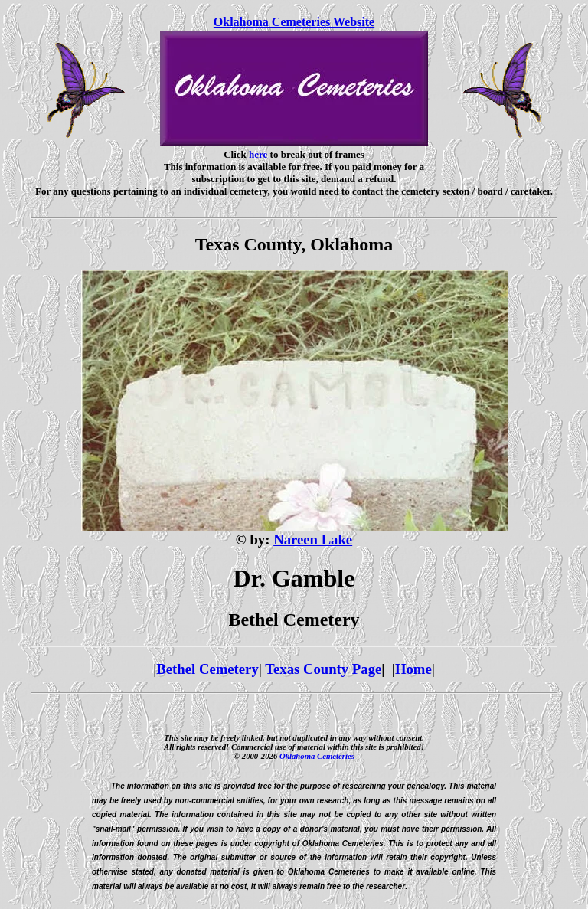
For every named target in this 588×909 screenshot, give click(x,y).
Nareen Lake (313, 540)
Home (413, 669)
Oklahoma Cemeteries (317, 756)
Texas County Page (323, 669)
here (258, 154)
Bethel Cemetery (207, 669)
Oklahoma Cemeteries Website (294, 22)
